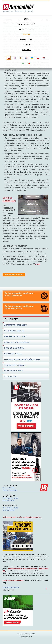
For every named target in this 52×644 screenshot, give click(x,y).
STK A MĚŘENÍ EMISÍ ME (14, 331)
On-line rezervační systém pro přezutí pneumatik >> (22, 517)
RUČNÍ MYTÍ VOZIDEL (13, 354)
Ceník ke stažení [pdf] (9, 199)
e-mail (38, 264)
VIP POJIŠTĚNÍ (10, 377)
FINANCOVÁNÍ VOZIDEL (14, 371)
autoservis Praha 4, (15, 569)
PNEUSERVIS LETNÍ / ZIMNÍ (15, 337)
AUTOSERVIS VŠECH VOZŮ (16, 325)
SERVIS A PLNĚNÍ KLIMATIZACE (17, 342)
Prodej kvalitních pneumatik (13, 580)
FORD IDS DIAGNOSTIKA (14, 348)
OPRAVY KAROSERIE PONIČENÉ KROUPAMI (22, 359)
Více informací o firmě (11, 589)
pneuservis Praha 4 (30, 569)
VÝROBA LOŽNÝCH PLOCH (15, 365)
